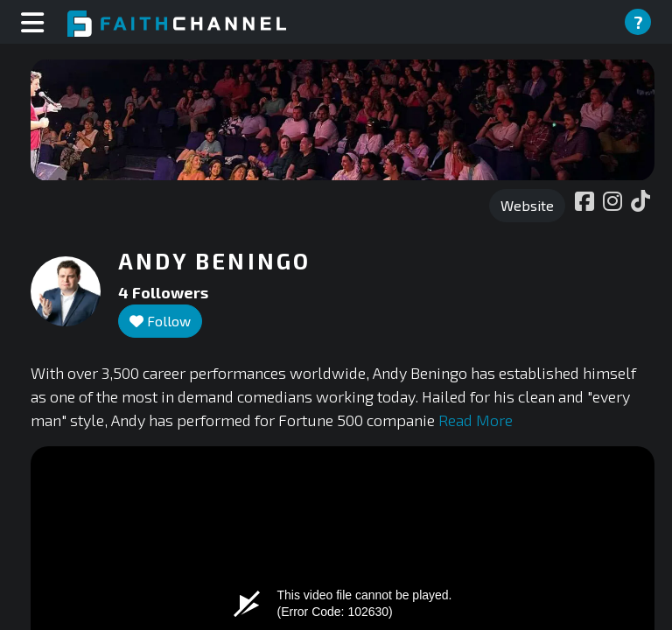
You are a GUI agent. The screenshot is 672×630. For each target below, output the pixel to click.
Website (527, 205)
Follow (160, 321)
